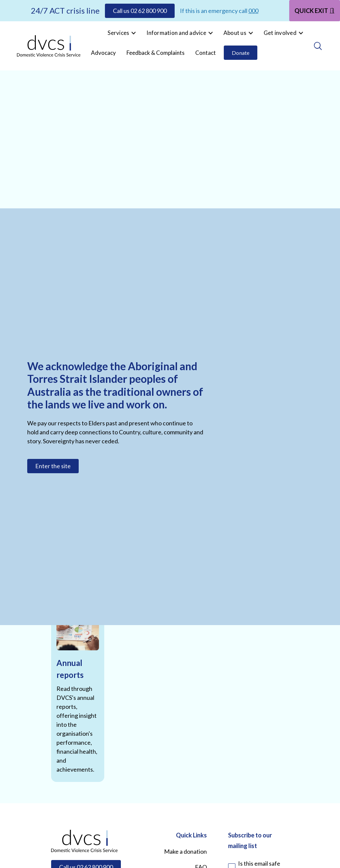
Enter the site (53, 466)
